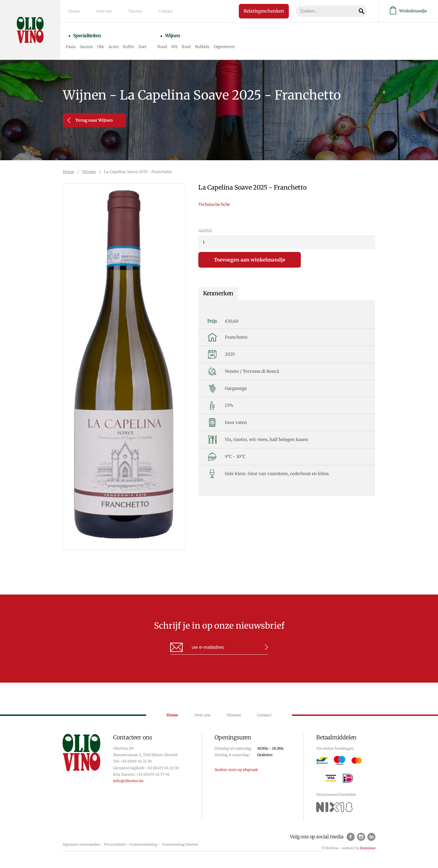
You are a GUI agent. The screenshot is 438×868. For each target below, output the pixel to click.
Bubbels (206, 45)
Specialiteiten (89, 36)
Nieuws (132, 11)
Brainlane (368, 848)
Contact (160, 11)
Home (75, 11)
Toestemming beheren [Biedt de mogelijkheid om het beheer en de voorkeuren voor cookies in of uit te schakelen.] (180, 844)
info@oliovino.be (128, 781)
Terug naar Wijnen (90, 120)
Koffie (132, 45)
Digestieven (228, 45)
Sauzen (90, 45)
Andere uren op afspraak (236, 770)
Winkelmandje (408, 11)
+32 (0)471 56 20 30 (162, 768)
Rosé (190, 45)
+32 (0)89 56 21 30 (136, 761)
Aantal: (206, 230)
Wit (178, 45)
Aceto (117, 45)
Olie (104, 45)
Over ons (103, 11)
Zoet (146, 45)
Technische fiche (214, 204)
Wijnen (174, 36)
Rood (166, 45)
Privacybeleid (115, 844)
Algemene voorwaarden (81, 844)
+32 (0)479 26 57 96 (153, 774)
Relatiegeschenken (260, 11)
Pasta (74, 45)
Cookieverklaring (143, 844)
